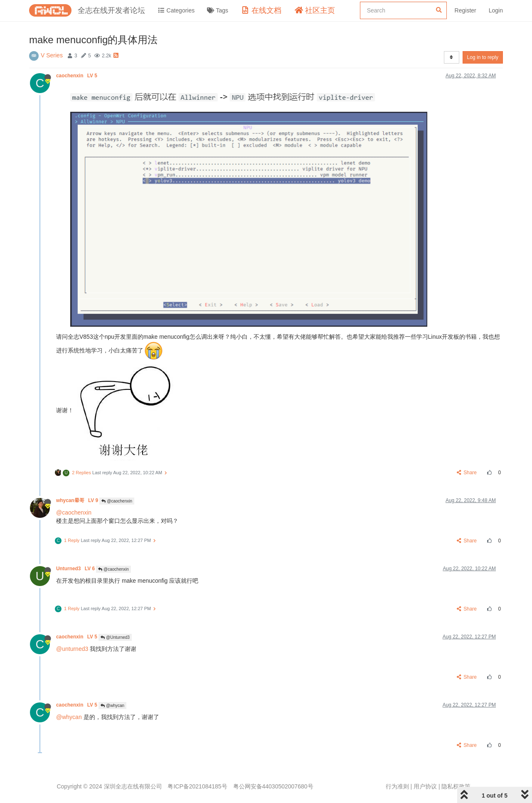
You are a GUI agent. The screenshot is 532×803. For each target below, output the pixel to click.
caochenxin (77, 76)
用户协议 (425, 786)
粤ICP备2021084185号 (197, 786)
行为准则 (397, 786)
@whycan (112, 706)
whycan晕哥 (78, 500)
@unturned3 (72, 649)
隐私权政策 (456, 786)
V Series (52, 55)
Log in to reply (483, 57)
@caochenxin (117, 501)
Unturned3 (76, 569)
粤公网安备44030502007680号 (273, 786)
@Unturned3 (115, 637)
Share (467, 473)
